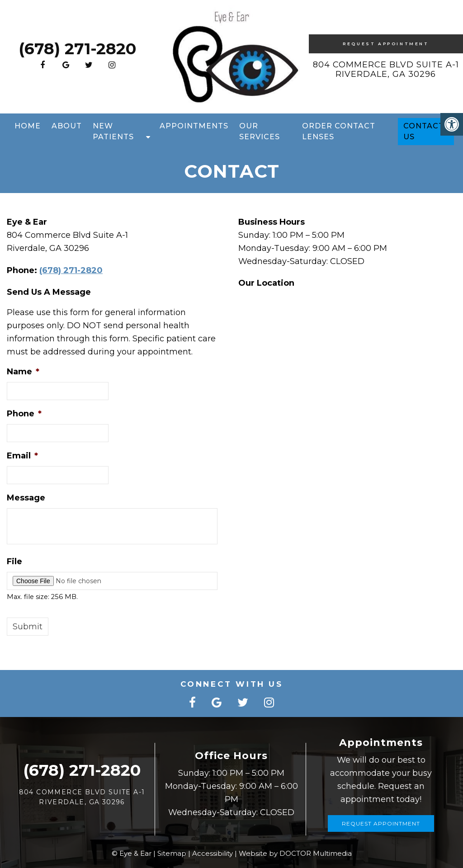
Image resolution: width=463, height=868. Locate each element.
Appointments (194, 126)
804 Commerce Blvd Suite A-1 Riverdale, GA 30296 (386, 70)
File (14, 561)
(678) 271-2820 (77, 49)
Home (28, 126)
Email (22, 456)
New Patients (113, 131)
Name (23, 372)
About (67, 126)
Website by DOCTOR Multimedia (295, 853)
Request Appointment (386, 44)
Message (26, 498)
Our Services (260, 131)
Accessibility (213, 853)
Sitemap (172, 853)
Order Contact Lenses (339, 131)
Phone (24, 414)
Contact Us (424, 131)
